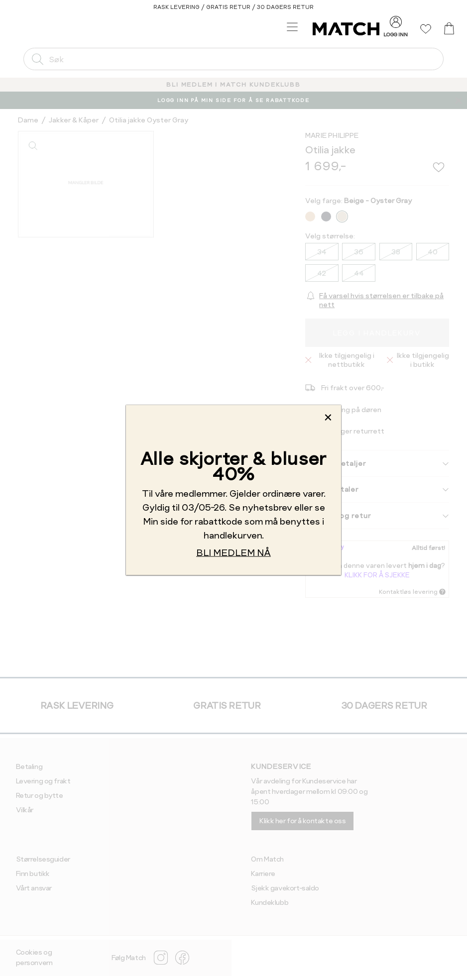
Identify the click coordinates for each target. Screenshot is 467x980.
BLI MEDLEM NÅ (233, 552)
